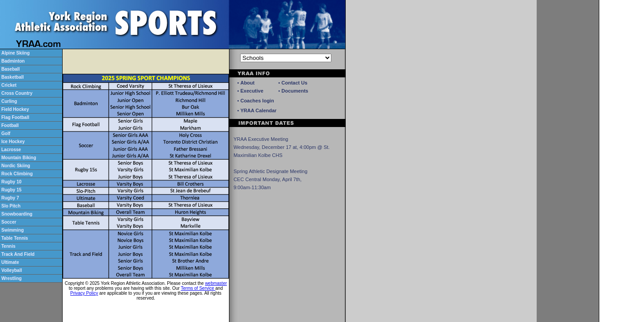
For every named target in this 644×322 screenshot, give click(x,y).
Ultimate (10, 262)
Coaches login (257, 101)
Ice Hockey (13, 142)
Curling (9, 101)
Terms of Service (198, 288)
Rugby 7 (10, 198)
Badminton (13, 61)
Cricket (9, 85)
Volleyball (12, 270)
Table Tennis (15, 238)
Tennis (8, 246)
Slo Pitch (11, 206)
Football (10, 125)
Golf (6, 133)
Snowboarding (17, 214)
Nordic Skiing (16, 166)
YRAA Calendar (258, 110)
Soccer (9, 222)
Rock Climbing (17, 174)
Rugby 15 (11, 190)
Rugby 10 (11, 182)
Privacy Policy (84, 293)
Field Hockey (15, 109)
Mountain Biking (19, 158)
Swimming (13, 230)
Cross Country (17, 93)
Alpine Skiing (15, 53)
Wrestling (11, 278)
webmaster (216, 283)
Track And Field (18, 254)
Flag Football (15, 117)
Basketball (13, 77)
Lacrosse (11, 150)
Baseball (11, 69)
